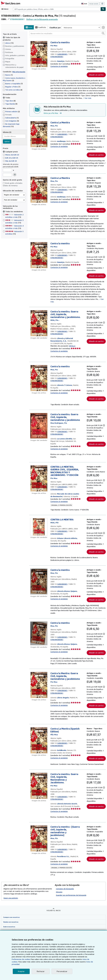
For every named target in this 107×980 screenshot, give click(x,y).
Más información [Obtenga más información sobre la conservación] (18, 72)
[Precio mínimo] (7, 170)
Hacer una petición (11, 920)
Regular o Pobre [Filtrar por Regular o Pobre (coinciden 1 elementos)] (12, 87)
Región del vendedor (12, 195)
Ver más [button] (87, 101)
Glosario (59, 914)
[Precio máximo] (7, 175)
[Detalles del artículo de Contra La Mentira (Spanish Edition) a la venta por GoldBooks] (39, 763)
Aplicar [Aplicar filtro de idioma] (7, 142)
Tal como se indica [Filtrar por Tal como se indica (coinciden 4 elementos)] (12, 90)
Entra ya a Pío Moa (53, 116)
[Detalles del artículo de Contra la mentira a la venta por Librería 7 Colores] (39, 387)
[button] (103, 33)
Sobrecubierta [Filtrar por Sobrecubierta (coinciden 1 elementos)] (11, 118)
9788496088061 (18, 19)
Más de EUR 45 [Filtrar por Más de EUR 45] (10, 161)
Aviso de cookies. (65, 962)
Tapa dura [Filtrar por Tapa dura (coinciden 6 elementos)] (9, 101)
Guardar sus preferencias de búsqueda (71, 918)
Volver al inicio (53, 933)
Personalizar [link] (62, 971)
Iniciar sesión (94, 4)
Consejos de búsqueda (65, 911)
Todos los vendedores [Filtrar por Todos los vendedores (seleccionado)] (14, 211)
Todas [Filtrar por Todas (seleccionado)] (7, 97)
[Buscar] (103, 9)
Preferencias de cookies (81, 959)
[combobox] (57, 9)
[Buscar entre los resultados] (68, 33)
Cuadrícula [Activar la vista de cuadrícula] (41, 27)
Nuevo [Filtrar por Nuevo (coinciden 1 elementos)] (8, 75)
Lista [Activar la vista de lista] (29, 27)
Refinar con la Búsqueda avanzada (42, 19)
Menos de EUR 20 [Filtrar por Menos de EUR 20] (11, 155)
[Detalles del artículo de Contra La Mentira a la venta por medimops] (39, 137)
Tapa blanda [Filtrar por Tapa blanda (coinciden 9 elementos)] (10, 104)
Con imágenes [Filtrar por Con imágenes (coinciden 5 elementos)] (11, 121)
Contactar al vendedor (59, 66)
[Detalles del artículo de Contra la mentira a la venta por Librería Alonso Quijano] (39, 596)
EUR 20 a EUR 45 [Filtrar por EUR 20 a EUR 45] (11, 158)
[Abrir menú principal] (5, 9)
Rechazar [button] (40, 971)
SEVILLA (73, 355)
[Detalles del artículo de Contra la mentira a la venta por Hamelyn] (39, 54)
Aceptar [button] (21, 971)
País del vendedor (11, 200)
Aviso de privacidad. (64, 964)
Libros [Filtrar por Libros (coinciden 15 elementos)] (8, 43)
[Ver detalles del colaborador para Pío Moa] (54, 46)
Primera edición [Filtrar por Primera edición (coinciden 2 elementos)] (11, 112)
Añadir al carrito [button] (96, 77)
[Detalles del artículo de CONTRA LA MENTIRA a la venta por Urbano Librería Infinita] (39, 539)
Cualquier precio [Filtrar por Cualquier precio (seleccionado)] (11, 152)
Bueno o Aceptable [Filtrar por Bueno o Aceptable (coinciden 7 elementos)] (13, 84)
